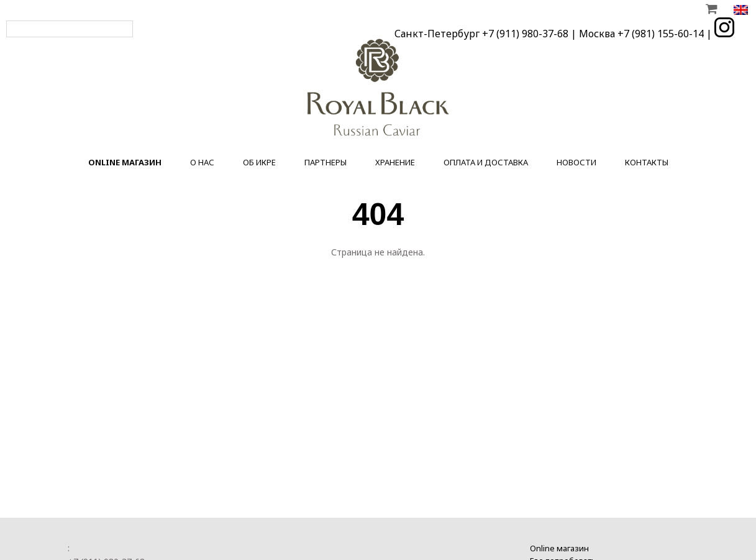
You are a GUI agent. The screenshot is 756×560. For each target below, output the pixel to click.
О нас (202, 162)
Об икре (259, 162)
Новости (576, 162)
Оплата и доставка (486, 162)
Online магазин (559, 546)
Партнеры (326, 162)
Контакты (647, 162)
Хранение (395, 162)
